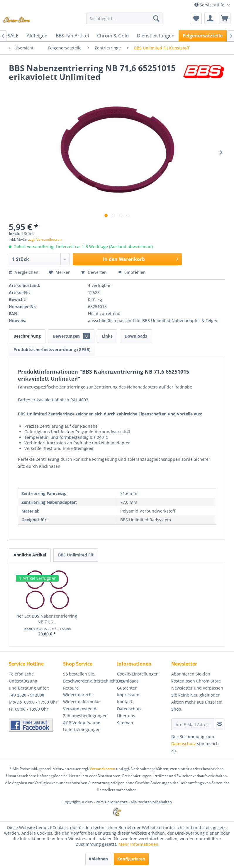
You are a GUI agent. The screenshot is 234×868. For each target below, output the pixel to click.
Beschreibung (27, 336)
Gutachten (127, 688)
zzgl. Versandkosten (45, 239)
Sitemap (125, 723)
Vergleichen (24, 272)
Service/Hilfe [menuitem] (210, 5)
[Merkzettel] (196, 18)
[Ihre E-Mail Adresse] (193, 724)
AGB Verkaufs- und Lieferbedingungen (82, 726)
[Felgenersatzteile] (203, 36)
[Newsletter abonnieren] (219, 724)
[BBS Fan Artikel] (72, 36)
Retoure (71, 688)
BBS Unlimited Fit (76, 555)
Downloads (136, 336)
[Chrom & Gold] (113, 36)
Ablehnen (98, 859)
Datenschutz (129, 709)
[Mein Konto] (210, 18)
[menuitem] (124, 18)
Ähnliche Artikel (30, 555)
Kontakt (125, 702)
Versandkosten (102, 769)
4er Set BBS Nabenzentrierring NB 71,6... (47, 619)
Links (107, 336)
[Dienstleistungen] (156, 36)
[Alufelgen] (37, 36)
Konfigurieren (131, 859)
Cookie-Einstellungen (138, 674)
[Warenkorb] (225, 18)
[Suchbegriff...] (124, 18)
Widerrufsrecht (78, 695)
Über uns (126, 716)
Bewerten (94, 272)
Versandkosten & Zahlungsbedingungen (85, 712)
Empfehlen (132, 272)
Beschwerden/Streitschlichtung (89, 681)
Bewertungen (71, 336)
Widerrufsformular (82, 702)
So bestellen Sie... (80, 674)
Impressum (128, 695)
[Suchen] (156, 18)
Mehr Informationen (138, 844)
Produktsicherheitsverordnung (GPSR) (52, 349)
